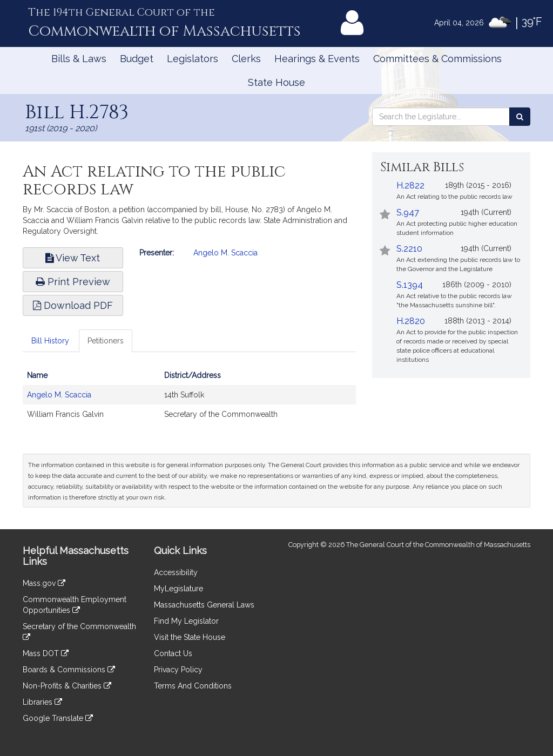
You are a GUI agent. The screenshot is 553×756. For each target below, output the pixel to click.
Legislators (193, 59)
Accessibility (176, 572)
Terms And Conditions (193, 686)
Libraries (42, 702)
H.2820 (411, 321)
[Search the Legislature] (520, 117)
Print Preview (73, 282)
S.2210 (409, 249)
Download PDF (73, 305)
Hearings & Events (317, 59)
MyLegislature (178, 589)
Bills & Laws (79, 59)
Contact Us (173, 653)
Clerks (246, 59)
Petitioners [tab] (106, 341)
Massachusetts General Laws (204, 605)
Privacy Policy (178, 670)
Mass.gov (44, 583)
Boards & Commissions (69, 670)
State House (276, 82)
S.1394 (410, 285)
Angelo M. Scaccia (225, 253)
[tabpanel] (189, 400)
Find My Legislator (186, 621)
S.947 (408, 212)
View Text (73, 258)
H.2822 (410, 185)
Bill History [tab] (50, 341)
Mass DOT (46, 653)
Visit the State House (190, 637)
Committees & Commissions (437, 59)
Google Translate (58, 718)
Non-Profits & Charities (67, 686)
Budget (137, 59)
